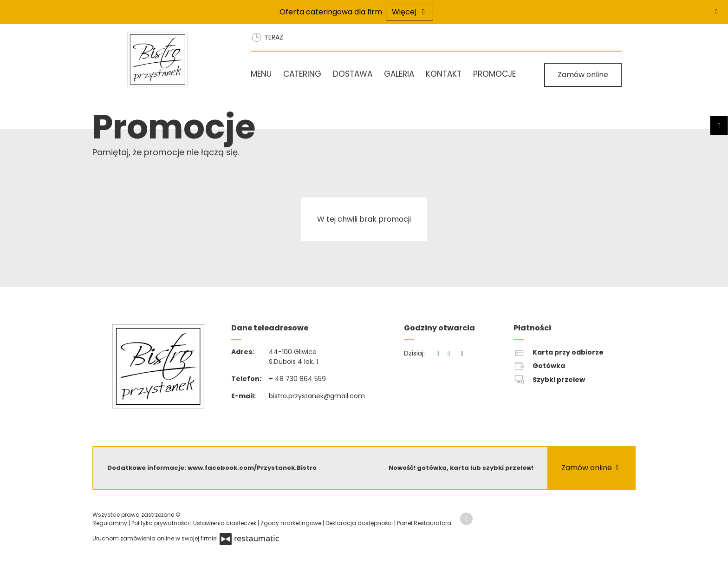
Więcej (409, 12)
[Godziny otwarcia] (462, 353)
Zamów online (583, 75)
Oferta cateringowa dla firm (331, 12)
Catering (302, 74)
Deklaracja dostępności (360, 523)
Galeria (399, 74)
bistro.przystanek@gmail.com (317, 396)
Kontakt (444, 74)
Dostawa (353, 74)
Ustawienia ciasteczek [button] (225, 523)
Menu (261, 74)
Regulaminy (110, 523)
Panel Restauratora (424, 523)
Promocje (494, 74)
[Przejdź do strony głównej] (177, 59)
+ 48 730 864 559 (297, 379)
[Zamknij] (716, 12)
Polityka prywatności (161, 523)
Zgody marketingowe (292, 523)
